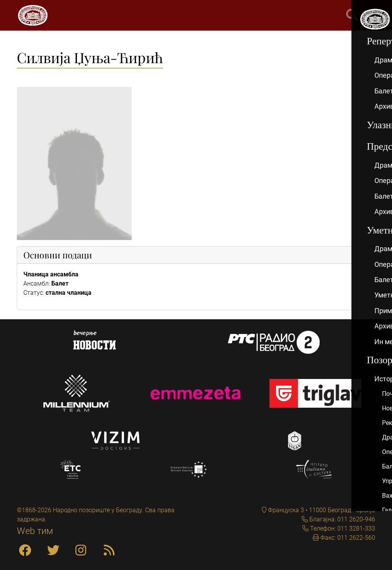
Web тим (35, 531)
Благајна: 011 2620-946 (341, 519)
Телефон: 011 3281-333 (342, 528)
